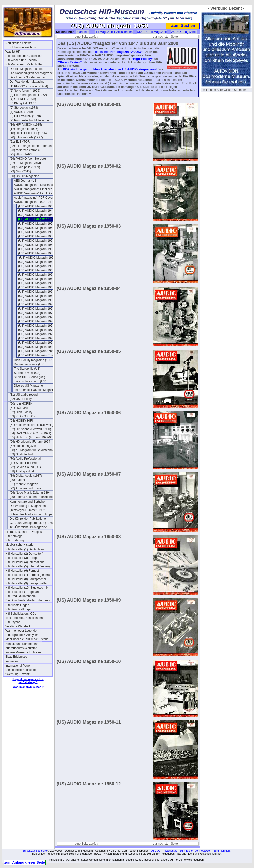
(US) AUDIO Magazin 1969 (36, 300)
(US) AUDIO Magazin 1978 (36, 338)
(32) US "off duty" (21, 399)
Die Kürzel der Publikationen (29, 519)
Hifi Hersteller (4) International (25, 562)
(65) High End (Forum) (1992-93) (32, 437)
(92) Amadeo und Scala (25, 488)
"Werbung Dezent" (18, 674)
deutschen (103, 52)
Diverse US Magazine (28, 386)
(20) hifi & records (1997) (26, 137)
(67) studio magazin (23, 446)
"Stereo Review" (70, 62)
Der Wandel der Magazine (27, 82)
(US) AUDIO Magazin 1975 (36, 326)
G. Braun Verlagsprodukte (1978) (32, 523)
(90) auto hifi (18, 480)
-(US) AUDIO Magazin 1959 (37, 258)
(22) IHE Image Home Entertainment (33, 146)
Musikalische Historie (20, 545)
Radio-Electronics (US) (29, 364)
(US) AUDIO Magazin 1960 (36, 262)
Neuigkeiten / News (18, 43)
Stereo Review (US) (27, 373)
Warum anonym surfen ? (28, 687)
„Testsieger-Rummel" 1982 (27, 510)
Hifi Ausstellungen (17, 605)
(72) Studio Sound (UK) (25, 467)
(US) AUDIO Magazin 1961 (36, 266)
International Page (18, 666)
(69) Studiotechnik (22, 454)
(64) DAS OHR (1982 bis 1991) (30, 433)
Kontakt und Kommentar (22, 644)
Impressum (13, 661)
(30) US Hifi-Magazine (24, 176)
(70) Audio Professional (25, 459)
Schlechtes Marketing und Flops (31, 514)
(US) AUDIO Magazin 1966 (36, 287)
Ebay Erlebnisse (16, 657)
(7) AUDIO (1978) (21, 112)
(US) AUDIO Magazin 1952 (36, 228)
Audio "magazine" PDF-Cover (34, 198)
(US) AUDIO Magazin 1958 (36, 253)
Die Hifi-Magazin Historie (26, 69)
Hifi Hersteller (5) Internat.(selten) (28, 566)
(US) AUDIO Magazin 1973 (36, 317)
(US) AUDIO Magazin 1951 (36, 224)
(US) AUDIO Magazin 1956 (36, 245)
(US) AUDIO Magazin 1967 (36, 292)
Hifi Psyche (13, 622)
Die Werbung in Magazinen (28, 506)
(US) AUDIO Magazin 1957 (36, 249)
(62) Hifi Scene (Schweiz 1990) (30, 429)
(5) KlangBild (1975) (23, 103)
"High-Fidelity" (143, 59)
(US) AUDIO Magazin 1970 (36, 304)
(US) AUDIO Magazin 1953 (36, 232)
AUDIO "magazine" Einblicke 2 (34, 193)
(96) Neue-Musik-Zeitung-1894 (30, 493)
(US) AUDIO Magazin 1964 (36, 279)
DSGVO (156, 851)
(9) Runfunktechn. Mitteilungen (30, 120)
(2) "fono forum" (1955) (25, 91)
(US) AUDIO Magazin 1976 (36, 330)
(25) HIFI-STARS (21, 154)
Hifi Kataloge (14, 536)
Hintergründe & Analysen (22, 635)
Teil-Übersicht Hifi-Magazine (28, 527)
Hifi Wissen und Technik (21, 60)
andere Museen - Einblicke (23, 652)
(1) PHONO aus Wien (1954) (29, 86)
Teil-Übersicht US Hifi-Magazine (35, 390)
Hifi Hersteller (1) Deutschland (25, 549)
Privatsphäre (170, 851)
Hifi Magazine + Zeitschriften (24, 64)
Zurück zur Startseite (35, 851)
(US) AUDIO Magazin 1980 (36, 347)
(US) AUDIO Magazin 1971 (36, 309)
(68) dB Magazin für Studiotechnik (32, 450)
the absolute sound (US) (30, 381)
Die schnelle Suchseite (21, 670)
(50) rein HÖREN (21, 404)
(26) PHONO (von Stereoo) (28, 159)
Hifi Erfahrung (15, 540)
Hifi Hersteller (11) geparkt (23, 592)
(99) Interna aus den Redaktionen (32, 497)
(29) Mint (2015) (20, 171)
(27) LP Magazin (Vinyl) (25, 163)
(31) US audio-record (24, 395)
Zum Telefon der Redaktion (195, 851)
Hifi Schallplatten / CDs (21, 614)
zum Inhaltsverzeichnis (21, 47)
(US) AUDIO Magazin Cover (37, 355)
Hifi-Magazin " (121, 52)
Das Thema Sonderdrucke (27, 77)
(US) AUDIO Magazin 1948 (36, 211)
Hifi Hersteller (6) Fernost (22, 571)
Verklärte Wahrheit (18, 626)
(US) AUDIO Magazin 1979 (36, 343)
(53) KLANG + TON (23, 416)
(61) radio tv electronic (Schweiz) (32, 425)
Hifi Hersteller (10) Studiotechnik (27, 588)
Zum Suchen (183, 26)
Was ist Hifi (13, 52)
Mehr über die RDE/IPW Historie (27, 639)
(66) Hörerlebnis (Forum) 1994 (30, 442)
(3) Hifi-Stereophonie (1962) (28, 95)
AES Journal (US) (26, 181)
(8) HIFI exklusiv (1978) (25, 116)
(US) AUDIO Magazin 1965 (36, 283)
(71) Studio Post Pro (23, 463)
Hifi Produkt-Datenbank (21, 596)
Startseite (83, 32)
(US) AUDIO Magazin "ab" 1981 (39, 351)
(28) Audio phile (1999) (25, 167)
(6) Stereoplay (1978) (24, 108)
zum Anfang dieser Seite (25, 862)
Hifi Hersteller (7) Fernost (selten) (28, 575)
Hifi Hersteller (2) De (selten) (24, 554)
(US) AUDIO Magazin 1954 (36, 236)
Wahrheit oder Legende (21, 631)
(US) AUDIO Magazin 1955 (36, 241)
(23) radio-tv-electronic (25, 150)
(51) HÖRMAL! (20, 408)
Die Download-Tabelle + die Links (28, 600)
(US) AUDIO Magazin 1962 (36, 270)
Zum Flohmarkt (223, 851)
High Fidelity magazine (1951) (34, 360)
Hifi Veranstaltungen (19, 609)
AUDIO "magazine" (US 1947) (34, 202)
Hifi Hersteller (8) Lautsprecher (26, 579)
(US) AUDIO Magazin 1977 (36, 334)
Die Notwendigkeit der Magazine (31, 73)
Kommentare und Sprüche (27, 502)
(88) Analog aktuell (22, 471)
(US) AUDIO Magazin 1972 (36, 313)
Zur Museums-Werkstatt (21, 648)
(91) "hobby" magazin (24, 484)
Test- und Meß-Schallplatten (24, 618)
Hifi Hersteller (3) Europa (22, 558)
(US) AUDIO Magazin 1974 (36, 321)
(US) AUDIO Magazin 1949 (36, 215)
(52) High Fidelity (21, 412)
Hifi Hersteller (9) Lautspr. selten (27, 583)
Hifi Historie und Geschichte (24, 56)
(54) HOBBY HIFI (21, 421)
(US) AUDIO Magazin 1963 (36, 275)
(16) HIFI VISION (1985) (26, 125)
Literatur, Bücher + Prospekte (25, 532)
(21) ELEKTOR (20, 142)
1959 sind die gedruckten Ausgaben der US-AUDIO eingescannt (110, 69)
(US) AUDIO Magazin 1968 (36, 296)
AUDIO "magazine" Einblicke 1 (34, 189)
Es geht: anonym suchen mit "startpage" (28, 681)
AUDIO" (137, 52)
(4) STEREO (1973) (23, 99)
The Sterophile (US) (27, 369)
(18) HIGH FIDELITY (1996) (28, 133)
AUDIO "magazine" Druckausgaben (37, 185)
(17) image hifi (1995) (24, 129)
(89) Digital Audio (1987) (26, 476)
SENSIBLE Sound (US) (30, 377)
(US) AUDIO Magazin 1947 (36, 206)
